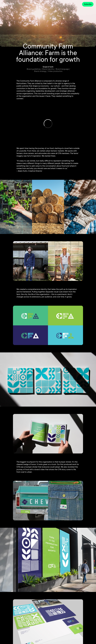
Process (29, 4)
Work (21, 4)
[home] (9, 4)
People (38, 4)
